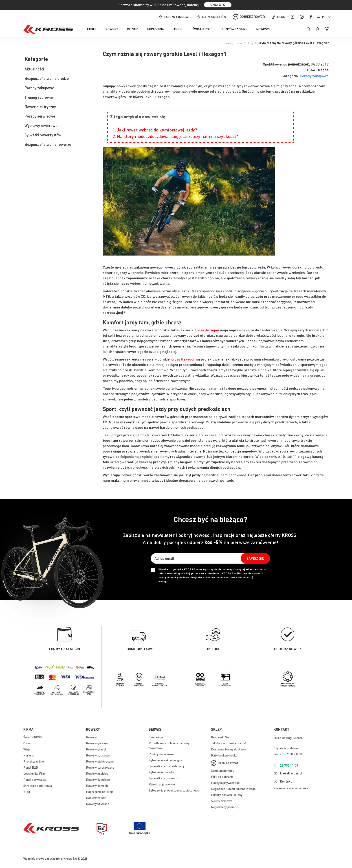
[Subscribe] (255, 558)
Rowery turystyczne (100, 767)
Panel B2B (31, 767)
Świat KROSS (33, 737)
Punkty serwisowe (161, 754)
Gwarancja (156, 737)
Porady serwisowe (40, 116)
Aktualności (34, 69)
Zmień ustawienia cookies (291, 788)
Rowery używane (98, 804)
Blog (281, 17)
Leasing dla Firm (34, 773)
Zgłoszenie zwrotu (161, 772)
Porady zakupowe (314, 76)
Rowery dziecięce (98, 779)
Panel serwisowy (35, 779)
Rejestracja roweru (162, 784)
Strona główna (232, 43)
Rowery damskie (97, 785)
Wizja (27, 749)
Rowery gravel (96, 749)
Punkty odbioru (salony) (227, 795)
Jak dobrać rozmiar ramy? (229, 743)
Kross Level (208, 435)
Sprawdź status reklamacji (167, 766)
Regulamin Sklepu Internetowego (233, 789)
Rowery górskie (97, 743)
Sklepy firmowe (222, 801)
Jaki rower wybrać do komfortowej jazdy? (157, 130)
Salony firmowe (177, 17)
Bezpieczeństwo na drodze (47, 78)
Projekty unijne (34, 761)
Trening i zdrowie (39, 97)
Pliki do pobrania (222, 776)
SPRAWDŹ (218, 5)
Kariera (29, 755)
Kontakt (286, 781)
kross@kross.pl (291, 773)
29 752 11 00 (289, 765)
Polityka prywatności (226, 783)
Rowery (91, 737)
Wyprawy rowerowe (41, 125)
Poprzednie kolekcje (100, 791)
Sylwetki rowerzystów (43, 135)
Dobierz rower (252, 16)
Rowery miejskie (97, 773)
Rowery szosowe (98, 755)
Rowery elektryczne (100, 761)
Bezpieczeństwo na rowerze (48, 144)
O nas (27, 743)
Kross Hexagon (207, 330)
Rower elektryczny (40, 107)
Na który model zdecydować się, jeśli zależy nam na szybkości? (177, 136)
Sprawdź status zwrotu (165, 778)
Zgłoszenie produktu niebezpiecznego (174, 790)
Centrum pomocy (223, 770)
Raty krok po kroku (224, 755)
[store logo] (48, 29)
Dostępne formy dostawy (228, 749)
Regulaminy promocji (225, 807)
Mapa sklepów (214, 17)
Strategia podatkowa (38, 785)
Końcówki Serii (221, 737)
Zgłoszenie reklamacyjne (165, 760)
